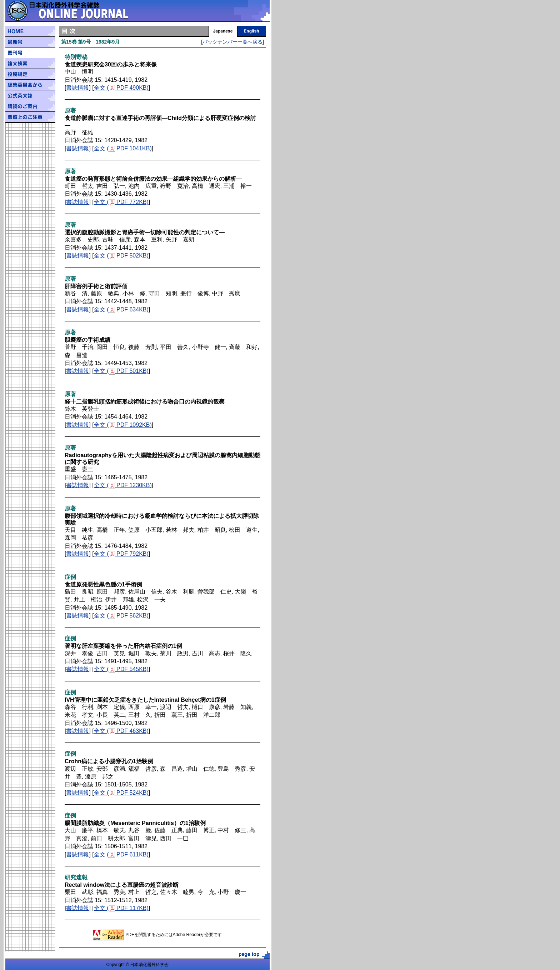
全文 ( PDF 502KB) (121, 256)
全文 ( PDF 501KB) (121, 371)
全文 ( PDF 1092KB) (123, 425)
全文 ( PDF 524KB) (121, 793)
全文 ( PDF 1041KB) (123, 148)
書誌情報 (77, 88)
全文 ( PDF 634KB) (121, 309)
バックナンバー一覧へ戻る (232, 42)
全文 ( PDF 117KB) (121, 908)
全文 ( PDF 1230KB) (123, 485)
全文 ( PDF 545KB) (121, 669)
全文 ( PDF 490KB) (121, 88)
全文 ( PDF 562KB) (121, 616)
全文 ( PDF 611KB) (121, 854)
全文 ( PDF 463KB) (121, 731)
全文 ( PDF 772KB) (121, 202)
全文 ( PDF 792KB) (121, 554)
